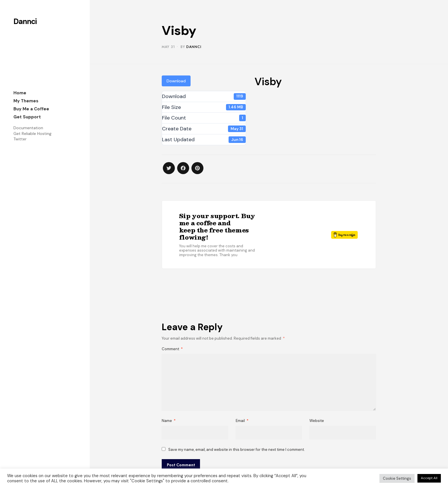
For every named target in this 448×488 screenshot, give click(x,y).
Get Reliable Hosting (32, 134)
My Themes (26, 101)
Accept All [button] (429, 478)
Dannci (25, 21)
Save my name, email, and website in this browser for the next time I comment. (237, 450)
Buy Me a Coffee (31, 109)
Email (242, 421)
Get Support (27, 117)
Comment (172, 349)
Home (20, 93)
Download (176, 81)
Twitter (20, 139)
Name (169, 421)
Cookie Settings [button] (397, 478)
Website (317, 421)
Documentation (28, 128)
